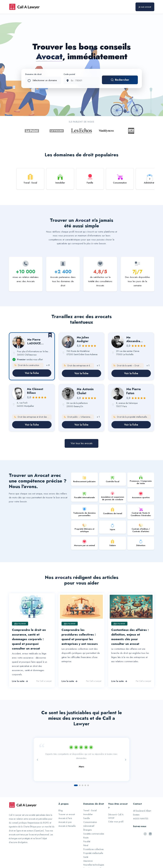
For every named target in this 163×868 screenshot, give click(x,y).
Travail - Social (90, 810)
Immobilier (88, 814)
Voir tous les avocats (82, 443)
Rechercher (120, 80)
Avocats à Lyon (65, 822)
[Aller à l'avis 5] (88, 785)
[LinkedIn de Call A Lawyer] (150, 834)
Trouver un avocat (67, 814)
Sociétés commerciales (94, 834)
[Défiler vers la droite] (150, 179)
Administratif (89, 826)
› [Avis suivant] (126, 759)
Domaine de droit (33, 74)
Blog (61, 810)
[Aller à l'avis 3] (83, 785)
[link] (32, 356)
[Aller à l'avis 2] (80, 785)
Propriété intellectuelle (93, 853)
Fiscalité (87, 841)
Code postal (69, 74)
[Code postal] (81, 80)
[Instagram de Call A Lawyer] (145, 834)
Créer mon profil (116, 822)
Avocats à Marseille (67, 826)
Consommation (90, 822)
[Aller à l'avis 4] (85, 785)
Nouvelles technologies (94, 865)
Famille (86, 818)
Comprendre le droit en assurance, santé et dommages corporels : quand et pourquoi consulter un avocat (29, 639)
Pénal (86, 845)
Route (86, 838)
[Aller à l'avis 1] (76, 785)
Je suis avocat (145, 7)
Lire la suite (20, 681)
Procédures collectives (93, 849)
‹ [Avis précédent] (37, 759)
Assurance (88, 861)
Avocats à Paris (65, 818)
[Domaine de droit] (43, 80)
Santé (86, 857)
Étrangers (87, 830)
